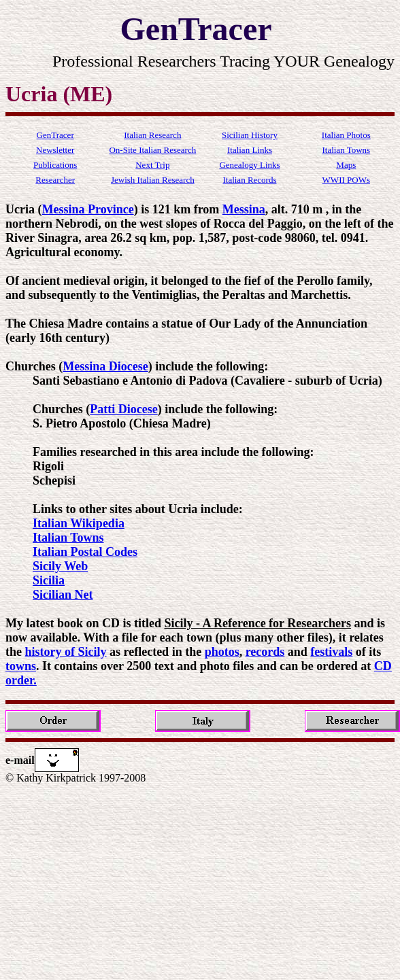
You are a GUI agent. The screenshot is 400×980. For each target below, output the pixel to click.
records (265, 652)
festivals (331, 652)
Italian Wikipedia (79, 523)
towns (21, 666)
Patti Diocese (123, 409)
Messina (244, 209)
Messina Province (87, 209)
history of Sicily (66, 652)
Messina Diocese (105, 366)
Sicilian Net (63, 595)
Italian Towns (68, 538)
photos (222, 652)
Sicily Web (60, 566)
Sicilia (49, 580)
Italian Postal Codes (85, 552)
